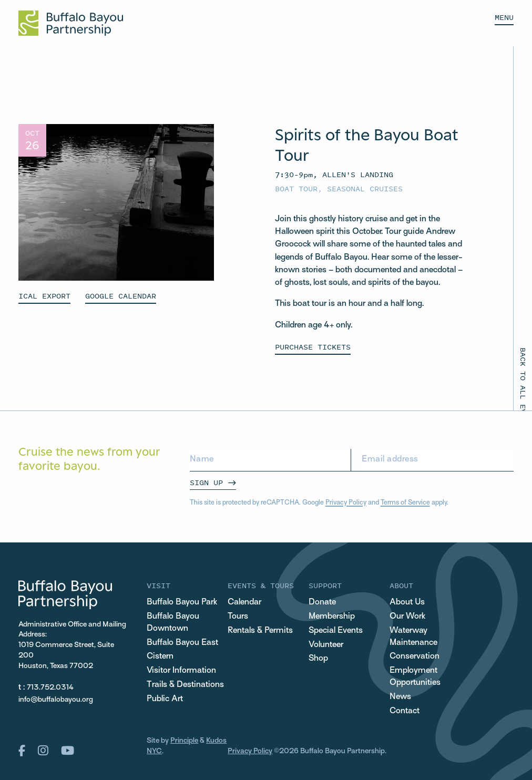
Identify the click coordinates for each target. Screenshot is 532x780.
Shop (318, 659)
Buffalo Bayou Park (182, 602)
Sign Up (206, 482)
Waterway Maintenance (413, 637)
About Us (407, 602)
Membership (332, 617)
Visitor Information (181, 671)
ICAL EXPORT (44, 296)
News (400, 697)
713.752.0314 (50, 688)
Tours (238, 617)
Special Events (336, 631)
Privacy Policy (346, 503)
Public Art (165, 699)
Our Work (407, 617)
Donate (322, 602)
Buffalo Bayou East (182, 643)
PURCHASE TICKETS (313, 347)
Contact (405, 711)
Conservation (415, 656)
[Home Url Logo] (71, 23)
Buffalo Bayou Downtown (173, 623)
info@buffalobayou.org (56, 700)
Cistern (160, 656)
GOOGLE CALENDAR (121, 296)
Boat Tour (296, 188)
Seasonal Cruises (365, 188)
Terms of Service (405, 503)
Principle (184, 741)
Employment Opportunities (415, 677)
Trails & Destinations (185, 685)
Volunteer (326, 645)
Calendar (244, 602)
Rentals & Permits (260, 631)
